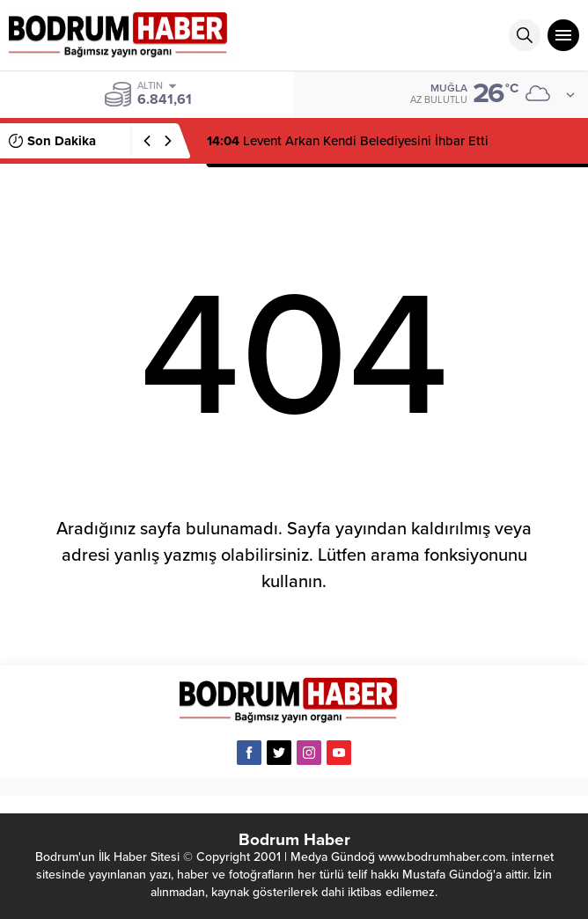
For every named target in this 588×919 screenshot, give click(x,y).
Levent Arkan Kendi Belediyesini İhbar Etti (348, 141)
